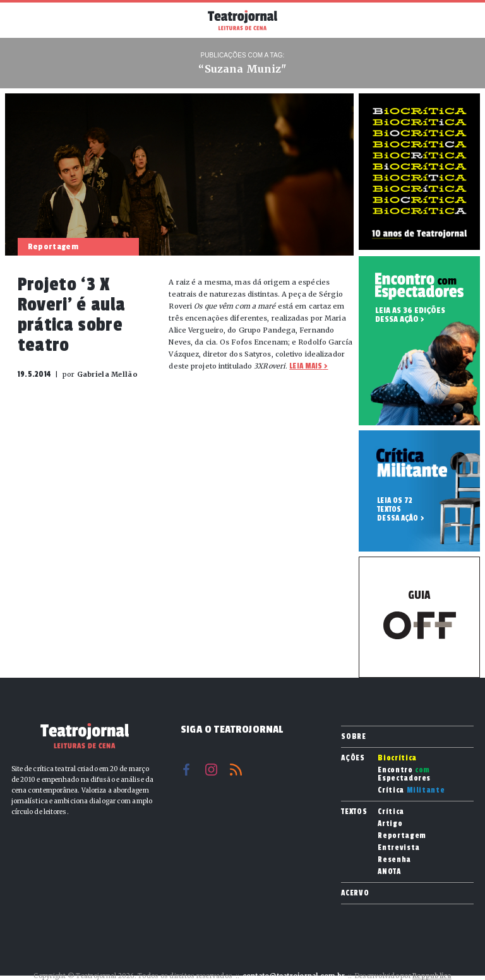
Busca (460, 20)
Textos (354, 812)
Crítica (411, 790)
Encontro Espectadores (404, 774)
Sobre (353, 736)
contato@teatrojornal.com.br (294, 976)
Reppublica (432, 976)
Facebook (187, 770)
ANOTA (389, 872)
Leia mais (306, 366)
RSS (236, 770)
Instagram (211, 770)
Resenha (394, 860)
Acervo (355, 893)
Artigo (390, 824)
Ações (353, 758)
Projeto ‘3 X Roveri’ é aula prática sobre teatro (71, 315)
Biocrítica (397, 758)
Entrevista (399, 848)
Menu (25, 19)
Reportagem (402, 836)
